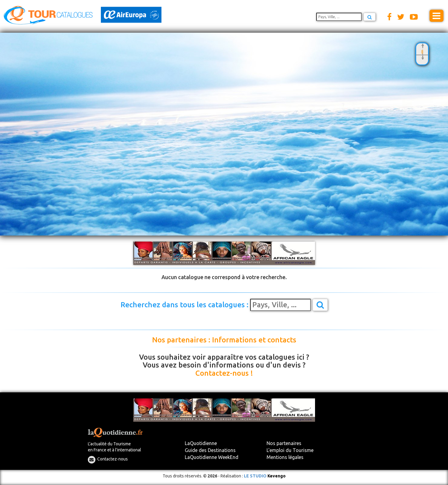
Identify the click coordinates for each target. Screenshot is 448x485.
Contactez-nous (113, 459)
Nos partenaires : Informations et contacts (224, 340)
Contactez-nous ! (224, 373)
